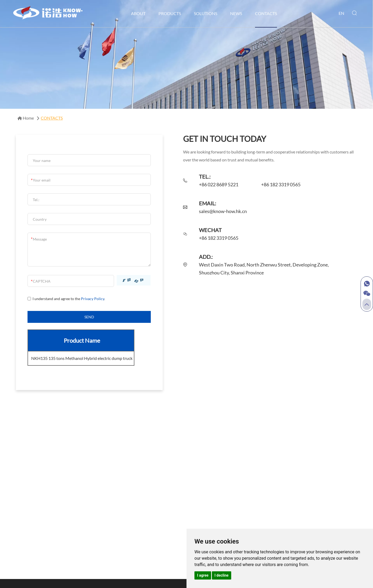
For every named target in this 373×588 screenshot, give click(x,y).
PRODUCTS (170, 13)
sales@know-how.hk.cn (223, 211)
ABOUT (138, 13)
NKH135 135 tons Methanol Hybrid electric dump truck (82, 358)
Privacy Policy (92, 299)
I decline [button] (222, 575)
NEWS (236, 13)
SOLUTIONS (206, 13)
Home (26, 118)
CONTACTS (266, 13)
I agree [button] (203, 575)
